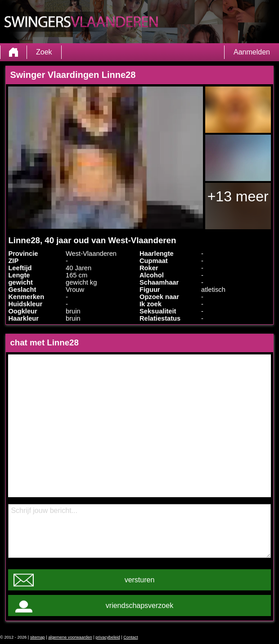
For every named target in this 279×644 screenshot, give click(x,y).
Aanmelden (252, 52)
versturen (140, 580)
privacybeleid (108, 637)
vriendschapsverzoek (139, 605)
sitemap (38, 637)
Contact (130, 637)
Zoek (44, 52)
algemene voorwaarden (70, 637)
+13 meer (238, 196)
